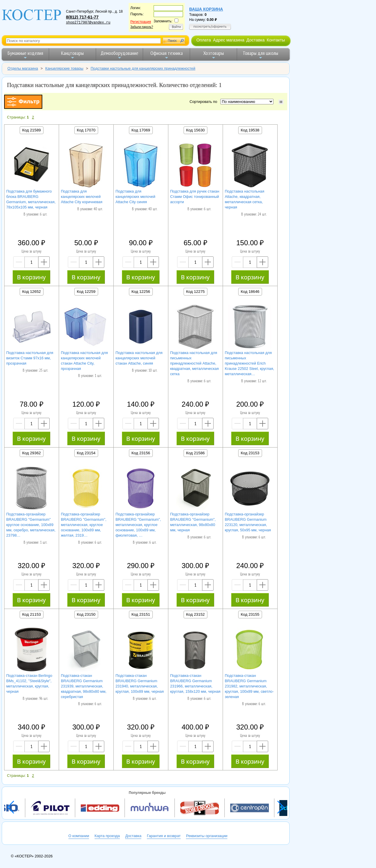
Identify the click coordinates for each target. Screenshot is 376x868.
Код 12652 (32, 292)
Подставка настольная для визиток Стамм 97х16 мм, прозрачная (30, 358)
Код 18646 (250, 292)
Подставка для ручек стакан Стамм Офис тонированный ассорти (195, 197)
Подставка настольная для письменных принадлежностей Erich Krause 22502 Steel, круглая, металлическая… (249, 363)
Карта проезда (107, 836)
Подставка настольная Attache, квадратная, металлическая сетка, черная (244, 199)
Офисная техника (167, 55)
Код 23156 (141, 453)
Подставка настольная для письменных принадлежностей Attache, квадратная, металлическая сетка (194, 363)
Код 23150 (86, 614)
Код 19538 (250, 130)
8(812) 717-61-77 (82, 17)
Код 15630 (195, 130)
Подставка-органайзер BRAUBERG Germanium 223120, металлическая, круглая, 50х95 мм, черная (248, 522)
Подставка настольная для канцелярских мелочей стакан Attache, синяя (139, 358)
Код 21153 (32, 614)
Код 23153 (250, 453)
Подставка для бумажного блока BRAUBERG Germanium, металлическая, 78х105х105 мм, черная (31, 199)
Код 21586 (195, 453)
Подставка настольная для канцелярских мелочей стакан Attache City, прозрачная (84, 361)
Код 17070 (86, 130)
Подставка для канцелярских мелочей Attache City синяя (135, 197)
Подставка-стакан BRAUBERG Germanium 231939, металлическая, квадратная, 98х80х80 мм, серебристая (84, 686)
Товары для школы (260, 55)
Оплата (204, 40)
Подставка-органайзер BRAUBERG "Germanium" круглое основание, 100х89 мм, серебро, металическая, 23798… (31, 525)
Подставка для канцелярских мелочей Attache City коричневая (82, 197)
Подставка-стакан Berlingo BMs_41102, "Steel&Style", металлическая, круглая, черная (29, 683)
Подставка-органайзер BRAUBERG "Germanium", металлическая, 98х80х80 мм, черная (193, 522)
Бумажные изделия (25, 55)
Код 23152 (195, 614)
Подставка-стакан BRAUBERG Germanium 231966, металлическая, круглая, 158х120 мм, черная (195, 683)
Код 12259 (86, 292)
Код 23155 (250, 614)
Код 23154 (86, 453)
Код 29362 (32, 453)
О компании (79, 836)
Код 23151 (141, 614)
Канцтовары (72, 55)
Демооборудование (119, 55)
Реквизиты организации (207, 836)
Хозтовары (214, 55)
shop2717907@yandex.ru (88, 23)
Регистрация (141, 22)
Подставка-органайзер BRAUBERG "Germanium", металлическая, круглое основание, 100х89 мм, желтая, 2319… (84, 525)
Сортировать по (204, 102)
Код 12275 (195, 292)
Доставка (256, 40)
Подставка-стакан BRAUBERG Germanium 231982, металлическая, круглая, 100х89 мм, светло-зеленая (249, 686)
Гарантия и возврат (164, 836)
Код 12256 (141, 292)
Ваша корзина (206, 9)
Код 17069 (141, 130)
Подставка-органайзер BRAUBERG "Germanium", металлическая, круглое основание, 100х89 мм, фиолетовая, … (138, 525)
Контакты (276, 40)
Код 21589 (32, 130)
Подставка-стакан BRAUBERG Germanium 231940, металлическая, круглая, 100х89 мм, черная (140, 683)
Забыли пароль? (142, 27)
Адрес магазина (229, 40)
